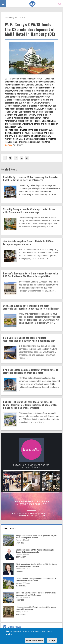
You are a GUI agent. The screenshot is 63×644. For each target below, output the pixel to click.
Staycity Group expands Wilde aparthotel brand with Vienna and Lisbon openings (29, 211)
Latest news (9, 528)
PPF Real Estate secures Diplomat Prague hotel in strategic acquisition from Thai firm (31, 371)
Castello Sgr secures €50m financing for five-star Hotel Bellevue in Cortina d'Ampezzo (31, 178)
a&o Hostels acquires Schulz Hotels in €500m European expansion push (28, 243)
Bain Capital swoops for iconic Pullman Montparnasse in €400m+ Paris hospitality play (29, 339)
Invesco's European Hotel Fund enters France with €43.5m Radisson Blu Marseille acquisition (31, 275)
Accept (52, 640)
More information (34, 640)
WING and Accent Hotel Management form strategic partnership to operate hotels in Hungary (31, 307)
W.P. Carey (17, 145)
